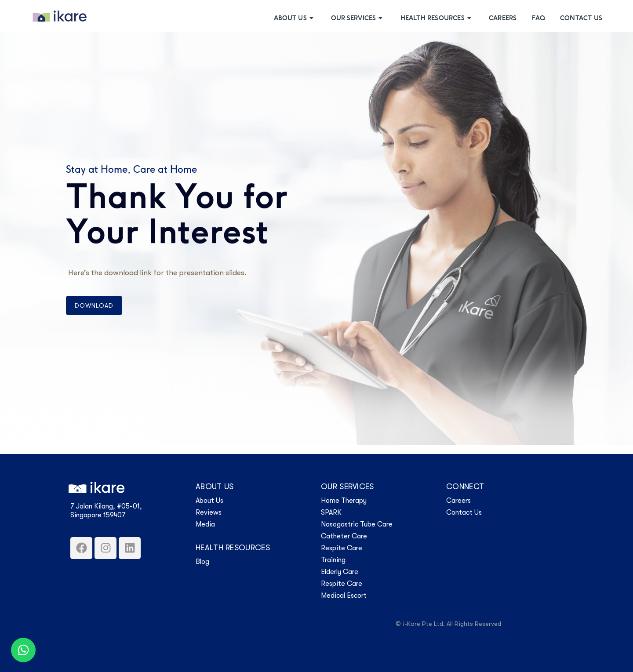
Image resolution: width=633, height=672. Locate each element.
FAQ (538, 18)
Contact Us (581, 18)
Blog (202, 562)
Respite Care (342, 548)
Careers (503, 18)
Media (205, 524)
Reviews (209, 512)
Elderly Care (340, 572)
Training (333, 560)
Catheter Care (344, 536)
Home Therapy (344, 501)
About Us (295, 18)
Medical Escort (344, 596)
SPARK (331, 512)
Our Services (358, 18)
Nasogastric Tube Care (357, 524)
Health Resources (437, 18)
